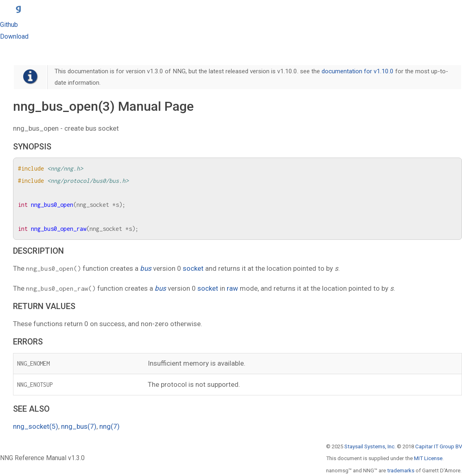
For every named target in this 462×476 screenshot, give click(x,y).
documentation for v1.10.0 (358, 71)
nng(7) (109, 426)
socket (193, 268)
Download (14, 36)
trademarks (401, 471)
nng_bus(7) (79, 426)
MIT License (428, 458)
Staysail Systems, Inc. (370, 446)
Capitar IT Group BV (439, 446)
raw (232, 288)
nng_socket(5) (36, 426)
